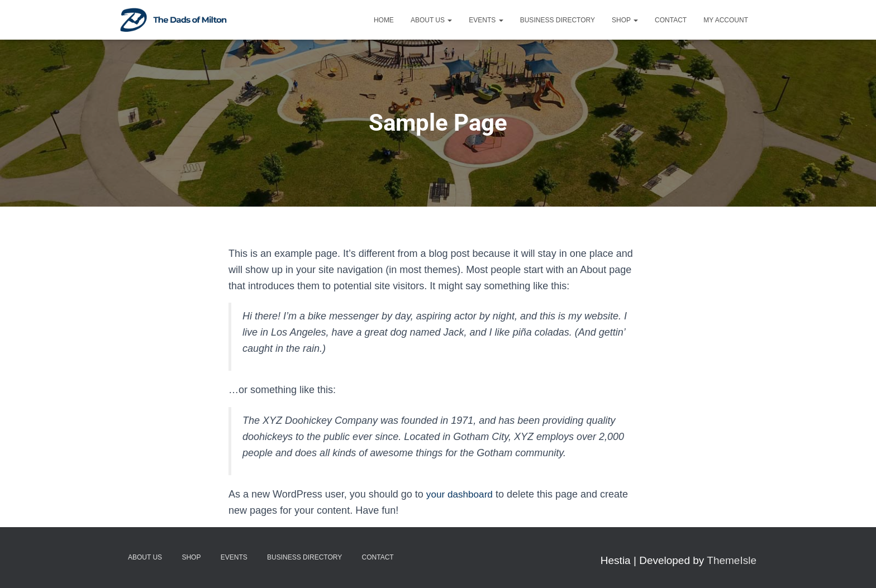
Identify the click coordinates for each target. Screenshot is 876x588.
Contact (671, 20)
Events (486, 20)
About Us (431, 20)
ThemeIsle (732, 560)
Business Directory (558, 20)
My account (726, 20)
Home (384, 20)
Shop (625, 20)
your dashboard (461, 494)
